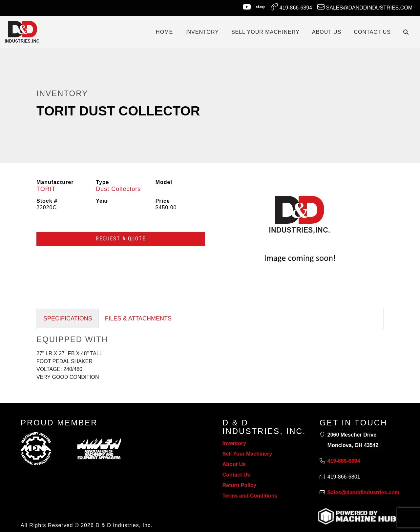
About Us (234, 464)
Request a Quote (121, 239)
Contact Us (236, 475)
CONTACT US (372, 32)
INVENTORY (202, 32)
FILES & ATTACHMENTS (138, 318)
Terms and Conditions (250, 496)
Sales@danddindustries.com (365, 7)
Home (164, 32)
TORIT (46, 189)
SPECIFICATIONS (68, 318)
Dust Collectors (118, 189)
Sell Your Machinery (247, 454)
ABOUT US (327, 32)
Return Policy (239, 485)
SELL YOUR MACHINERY (265, 32)
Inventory (234, 443)
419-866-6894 (291, 7)
